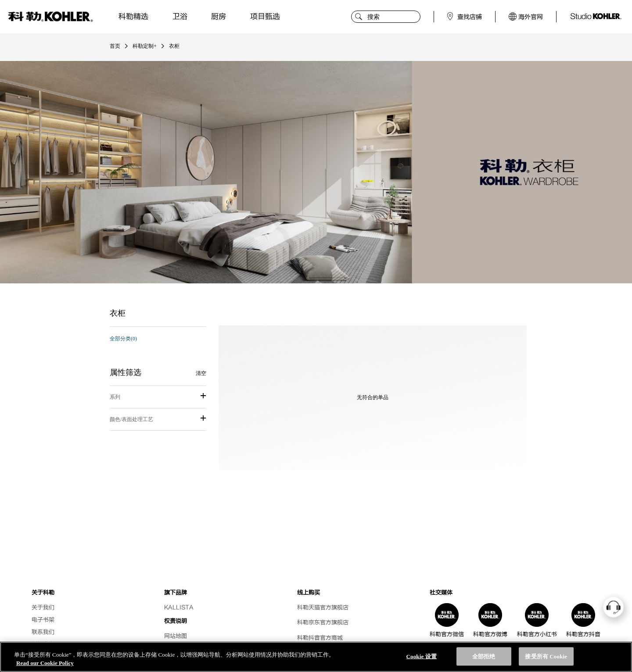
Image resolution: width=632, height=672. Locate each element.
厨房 (219, 16)
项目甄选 (265, 16)
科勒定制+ (145, 46)
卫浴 (180, 16)
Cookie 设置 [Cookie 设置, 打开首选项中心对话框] (422, 656)
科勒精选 (133, 16)
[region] (316, 657)
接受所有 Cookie (546, 656)
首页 (115, 46)
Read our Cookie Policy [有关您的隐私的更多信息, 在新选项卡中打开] (45, 663)
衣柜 (174, 46)
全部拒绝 (484, 656)
